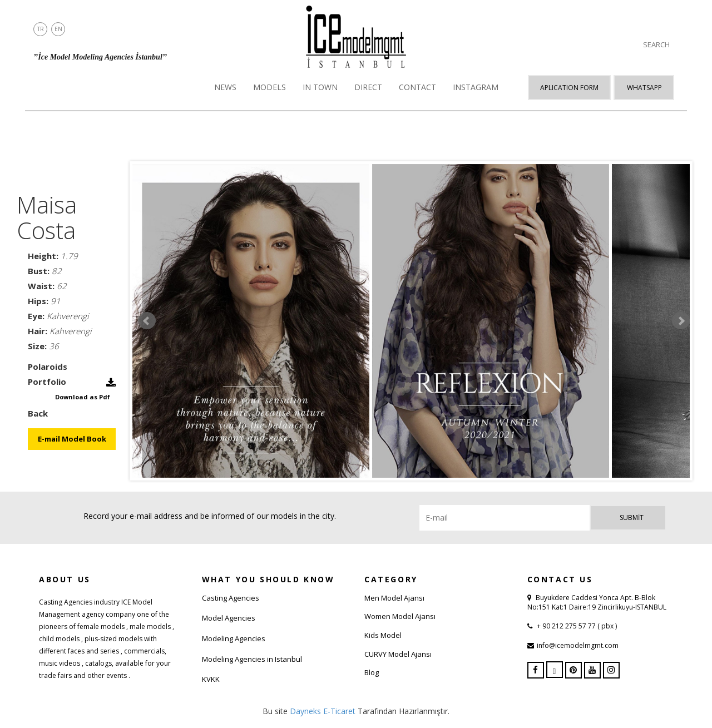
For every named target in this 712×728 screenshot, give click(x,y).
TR (41, 29)
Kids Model (383, 635)
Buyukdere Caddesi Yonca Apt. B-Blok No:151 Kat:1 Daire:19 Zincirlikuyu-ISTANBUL (597, 602)
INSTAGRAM (476, 87)
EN (58, 29)
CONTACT (417, 87)
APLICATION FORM (569, 88)
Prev (147, 321)
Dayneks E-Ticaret (323, 711)
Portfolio (47, 382)
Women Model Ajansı (400, 616)
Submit (632, 517)
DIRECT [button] (368, 87)
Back (38, 413)
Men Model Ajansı (394, 598)
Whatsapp (644, 88)
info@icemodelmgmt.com (578, 645)
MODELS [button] (270, 87)
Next (681, 321)
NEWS (225, 87)
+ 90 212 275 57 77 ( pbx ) (576, 626)
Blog (372, 672)
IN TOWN (320, 87)
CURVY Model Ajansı (398, 654)
